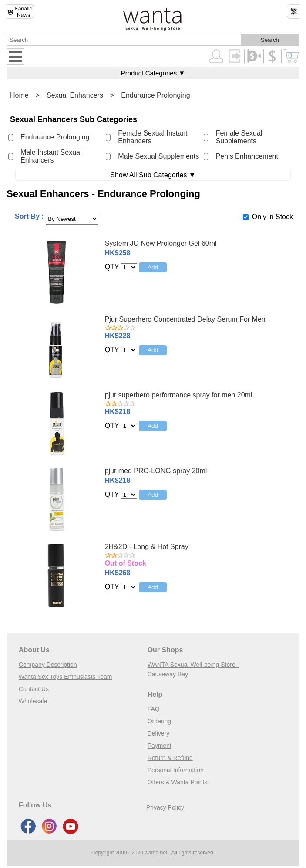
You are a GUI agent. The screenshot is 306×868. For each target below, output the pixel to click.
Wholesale (33, 701)
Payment (160, 746)
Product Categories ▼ (153, 73)
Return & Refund (170, 758)
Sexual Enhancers (75, 95)
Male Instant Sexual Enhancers (51, 156)
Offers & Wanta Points (178, 782)
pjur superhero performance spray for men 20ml (179, 395)
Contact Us (34, 689)
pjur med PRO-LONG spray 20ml (156, 471)
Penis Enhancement (247, 156)
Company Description (48, 665)
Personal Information (176, 770)
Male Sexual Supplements (158, 156)
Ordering (159, 721)
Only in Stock (272, 217)
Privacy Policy (165, 807)
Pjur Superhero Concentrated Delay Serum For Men (185, 319)
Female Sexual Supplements (239, 137)
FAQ (154, 709)
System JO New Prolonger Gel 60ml (161, 243)
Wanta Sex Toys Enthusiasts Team (66, 677)
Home (19, 95)
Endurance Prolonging (155, 95)
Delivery (159, 733)
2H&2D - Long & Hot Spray (147, 547)
